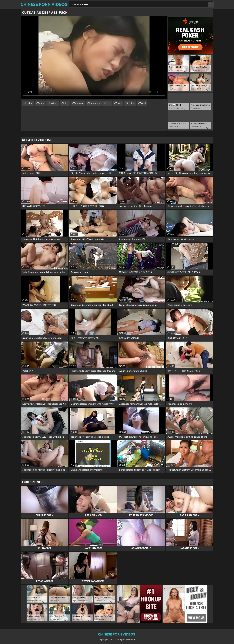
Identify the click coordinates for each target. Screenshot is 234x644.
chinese (79, 103)
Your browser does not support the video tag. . (94, 58)
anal (144, 103)
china (132, 103)
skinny (54, 103)
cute (42, 103)
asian (30, 103)
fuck (120, 103)
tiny (66, 103)
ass (109, 103)
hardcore (95, 103)
